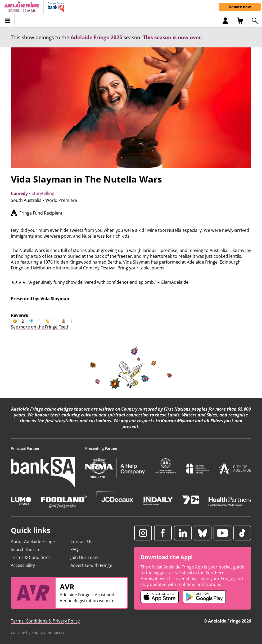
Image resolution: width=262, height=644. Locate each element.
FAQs (75, 549)
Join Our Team (85, 557)
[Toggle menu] (7, 21)
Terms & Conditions (31, 557)
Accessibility (23, 565)
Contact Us (81, 541)
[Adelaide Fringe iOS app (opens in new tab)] (160, 597)
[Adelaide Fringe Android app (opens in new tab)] (204, 597)
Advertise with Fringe (91, 565)
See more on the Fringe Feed (39, 327)
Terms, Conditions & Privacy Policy (45, 621)
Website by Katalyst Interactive (38, 633)
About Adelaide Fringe (33, 541)
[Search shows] (255, 21)
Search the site (26, 549)
